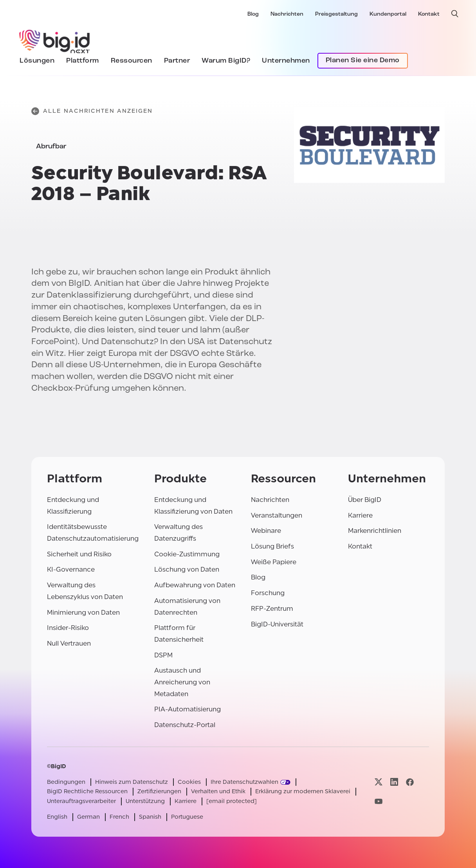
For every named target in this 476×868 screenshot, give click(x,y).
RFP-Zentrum (272, 609)
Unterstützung (145, 801)
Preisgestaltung (336, 14)
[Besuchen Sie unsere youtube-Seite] (379, 801)
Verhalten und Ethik (218, 791)
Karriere (360, 515)
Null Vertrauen (69, 643)
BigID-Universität (277, 624)
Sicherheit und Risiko (79, 554)
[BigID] (55, 40)
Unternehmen (286, 61)
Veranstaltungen (277, 515)
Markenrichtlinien (375, 531)
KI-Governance (71, 569)
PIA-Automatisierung (188, 709)
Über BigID (365, 500)
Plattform (83, 61)
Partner (177, 61)
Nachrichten (287, 14)
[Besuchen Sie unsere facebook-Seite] (410, 782)
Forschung (268, 593)
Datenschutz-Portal (185, 725)
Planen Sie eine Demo (363, 60)
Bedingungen (66, 782)
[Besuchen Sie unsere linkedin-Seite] (394, 782)
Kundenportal (388, 14)
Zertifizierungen (159, 791)
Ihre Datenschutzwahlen (244, 782)
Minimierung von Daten (83, 613)
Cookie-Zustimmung (187, 554)
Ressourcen (132, 61)
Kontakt (429, 14)
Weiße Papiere (274, 562)
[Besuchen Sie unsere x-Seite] (379, 782)
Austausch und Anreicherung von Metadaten (182, 682)
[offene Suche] (455, 14)
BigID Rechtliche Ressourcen (87, 791)
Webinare (266, 531)
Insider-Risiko (68, 628)
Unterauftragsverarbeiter (81, 801)
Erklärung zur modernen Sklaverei (303, 791)
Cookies (189, 782)
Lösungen (37, 61)
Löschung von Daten (187, 569)
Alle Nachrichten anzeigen (92, 111)
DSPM (163, 655)
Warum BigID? (226, 61)
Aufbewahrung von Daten (195, 585)
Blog (253, 14)
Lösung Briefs (272, 546)
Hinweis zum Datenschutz (132, 782)
